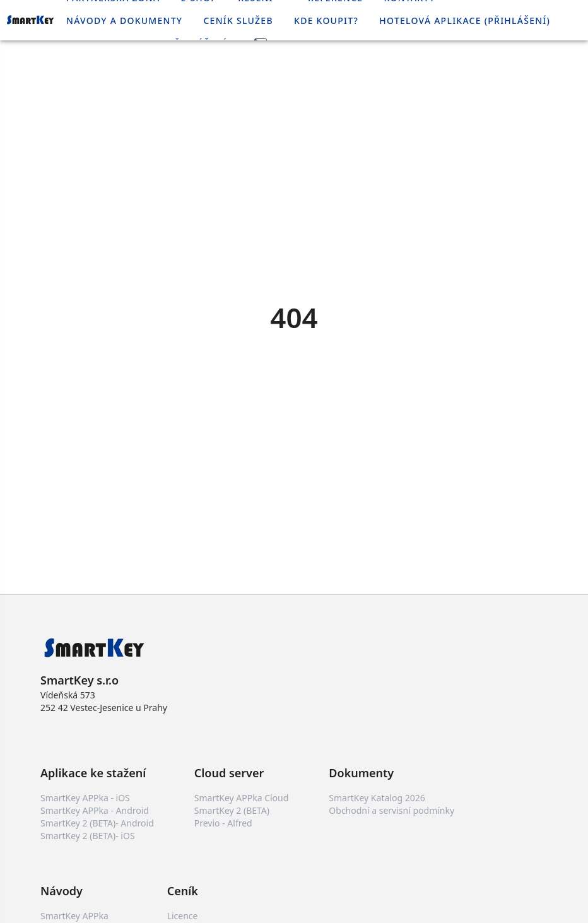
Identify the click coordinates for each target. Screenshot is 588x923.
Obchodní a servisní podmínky (391, 810)
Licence (183, 916)
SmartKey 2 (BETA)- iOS (88, 836)
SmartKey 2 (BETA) (232, 810)
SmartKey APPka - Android (95, 810)
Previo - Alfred (223, 823)
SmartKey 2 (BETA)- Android (97, 823)
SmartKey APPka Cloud (242, 798)
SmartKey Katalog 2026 (377, 798)
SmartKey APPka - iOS (85, 798)
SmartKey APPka (74, 916)
